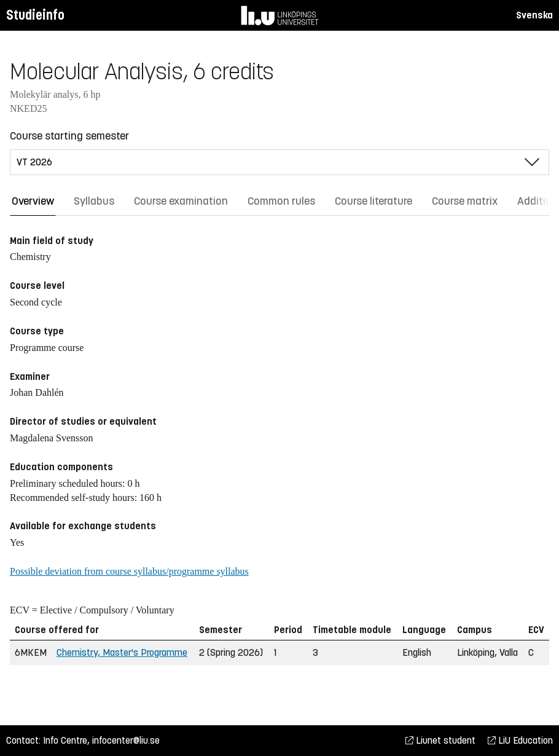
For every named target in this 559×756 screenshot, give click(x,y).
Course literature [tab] (373, 201)
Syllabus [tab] (94, 201)
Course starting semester (69, 136)
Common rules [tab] (281, 201)
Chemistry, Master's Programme (122, 652)
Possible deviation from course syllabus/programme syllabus (129, 571)
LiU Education (520, 740)
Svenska (534, 15)
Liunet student (440, 740)
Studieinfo (35, 15)
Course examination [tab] (181, 201)
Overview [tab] (33, 201)
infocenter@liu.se (126, 740)
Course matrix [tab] (465, 201)
